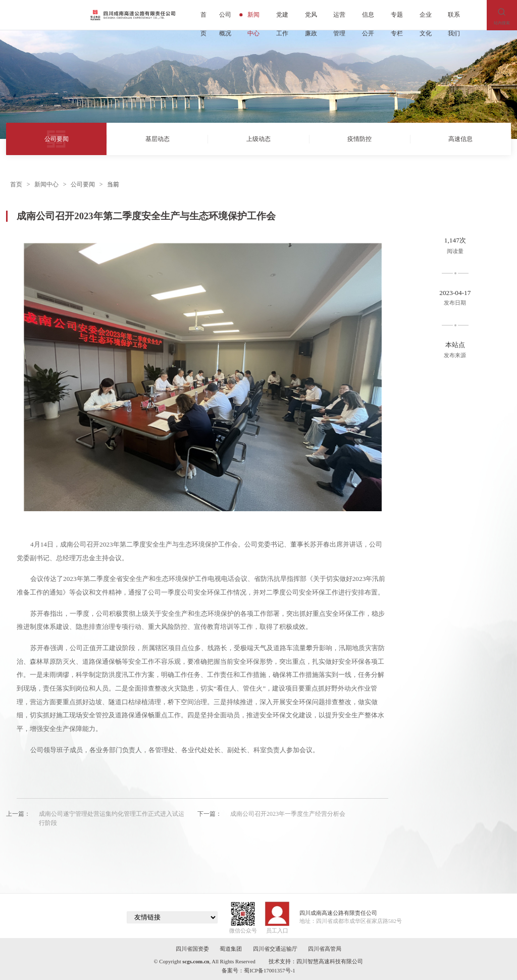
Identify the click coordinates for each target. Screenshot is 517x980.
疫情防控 (359, 139)
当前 (113, 184)
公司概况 (225, 18)
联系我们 (454, 18)
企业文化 (426, 18)
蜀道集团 (231, 949)
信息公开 (368, 18)
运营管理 (339, 18)
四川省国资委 (192, 949)
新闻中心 (251, 18)
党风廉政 (311, 18)
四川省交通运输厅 (275, 949)
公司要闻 (57, 139)
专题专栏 (397, 18)
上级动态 (258, 139)
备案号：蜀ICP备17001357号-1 (258, 971)
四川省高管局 (325, 949)
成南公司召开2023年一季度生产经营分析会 (288, 814)
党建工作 (282, 18)
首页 (203, 18)
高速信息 (460, 139)
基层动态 (158, 139)
